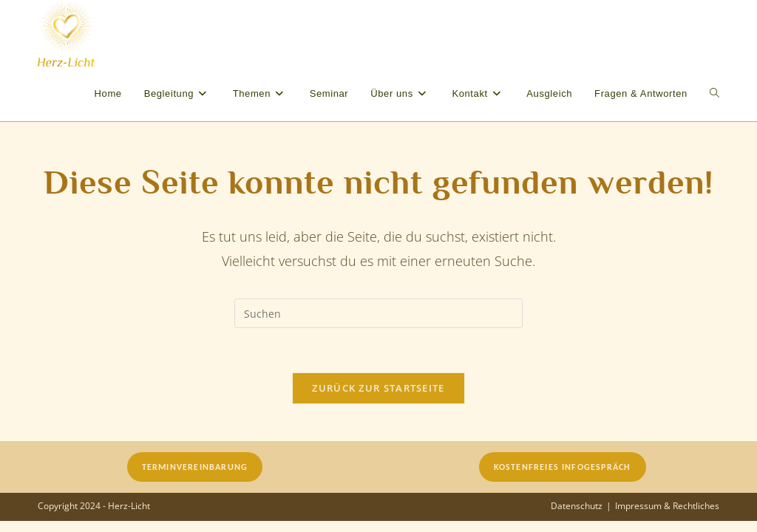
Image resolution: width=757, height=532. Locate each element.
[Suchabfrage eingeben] (378, 313)
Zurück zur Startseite (378, 388)
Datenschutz (577, 506)
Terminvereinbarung (195, 467)
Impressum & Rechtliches (667, 506)
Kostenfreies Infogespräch (563, 467)
